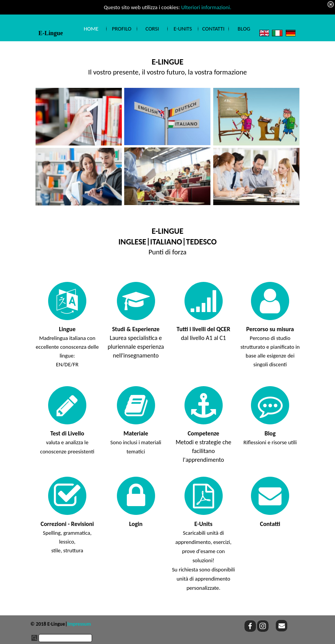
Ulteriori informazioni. (206, 7)
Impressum (79, 624)
